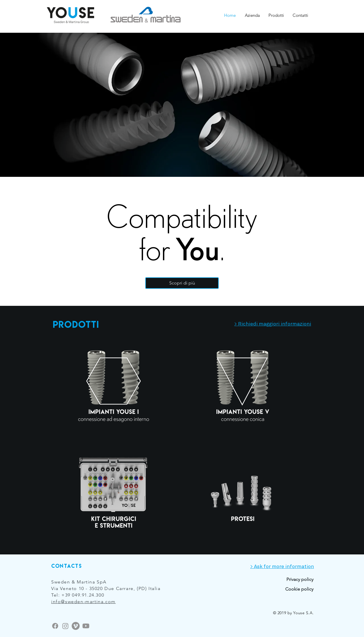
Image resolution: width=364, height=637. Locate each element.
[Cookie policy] (291, 589)
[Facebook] (55, 626)
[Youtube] (86, 626)
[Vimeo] (76, 626)
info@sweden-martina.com (83, 602)
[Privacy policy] (279, 579)
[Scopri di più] (182, 283)
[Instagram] (65, 626)
